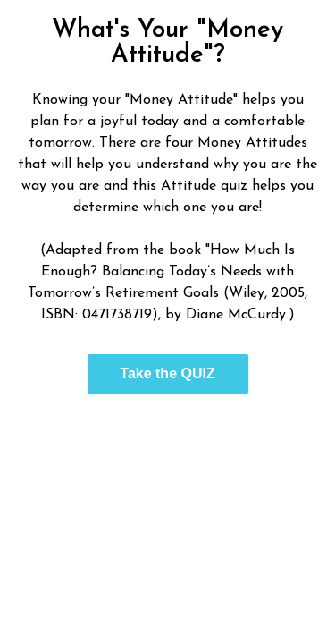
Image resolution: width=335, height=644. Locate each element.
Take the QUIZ (167, 373)
